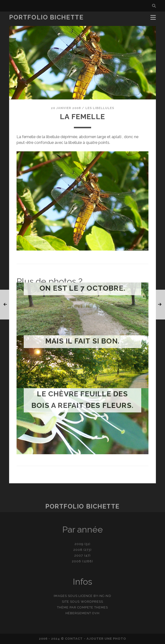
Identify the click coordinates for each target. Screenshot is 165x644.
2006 (77, 561)
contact (74, 639)
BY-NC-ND (102, 596)
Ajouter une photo (106, 639)
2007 (79, 555)
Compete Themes (93, 607)
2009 (79, 544)
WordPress (92, 602)
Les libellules (100, 108)
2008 (78, 550)
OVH (96, 613)
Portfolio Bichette (46, 17)
